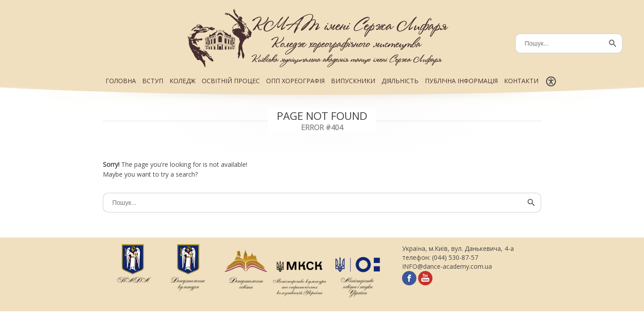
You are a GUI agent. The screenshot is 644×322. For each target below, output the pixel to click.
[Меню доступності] (551, 81)
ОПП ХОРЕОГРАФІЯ (295, 81)
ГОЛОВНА (121, 81)
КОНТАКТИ (521, 81)
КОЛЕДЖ (182, 81)
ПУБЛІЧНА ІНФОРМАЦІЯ (461, 81)
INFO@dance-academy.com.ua (447, 266)
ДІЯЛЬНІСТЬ (400, 81)
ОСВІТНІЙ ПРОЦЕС (231, 81)
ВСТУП (153, 81)
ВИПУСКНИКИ (353, 81)
